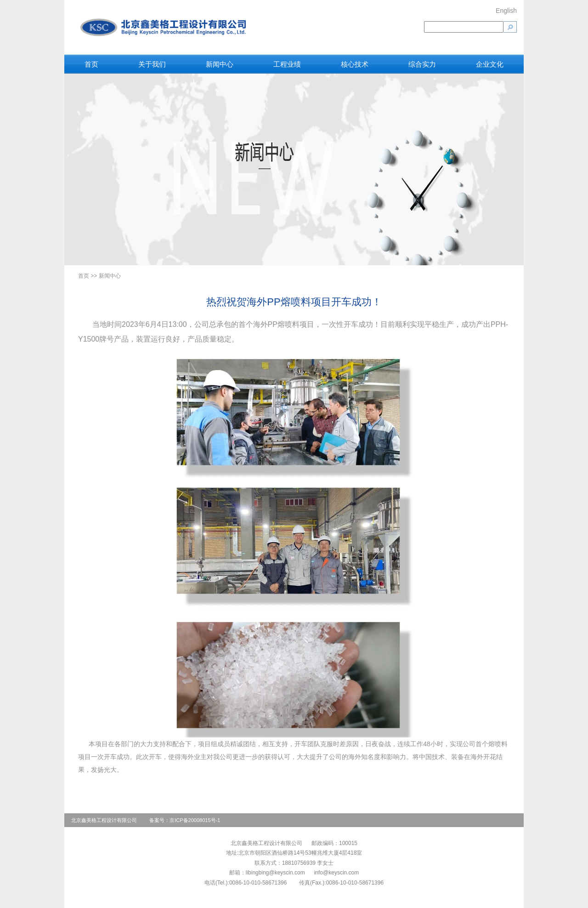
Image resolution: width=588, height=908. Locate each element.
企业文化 (490, 64)
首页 (91, 64)
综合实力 (422, 64)
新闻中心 (220, 64)
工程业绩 (287, 64)
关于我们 (152, 64)
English (506, 11)
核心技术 (355, 64)
